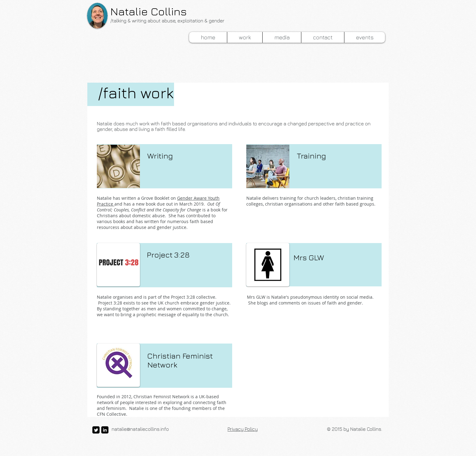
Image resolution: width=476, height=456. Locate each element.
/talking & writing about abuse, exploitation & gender (167, 21)
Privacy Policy (243, 429)
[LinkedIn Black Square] (105, 430)
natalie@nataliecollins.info (140, 429)
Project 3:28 (168, 255)
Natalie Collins (149, 11)
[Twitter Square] (96, 430)
